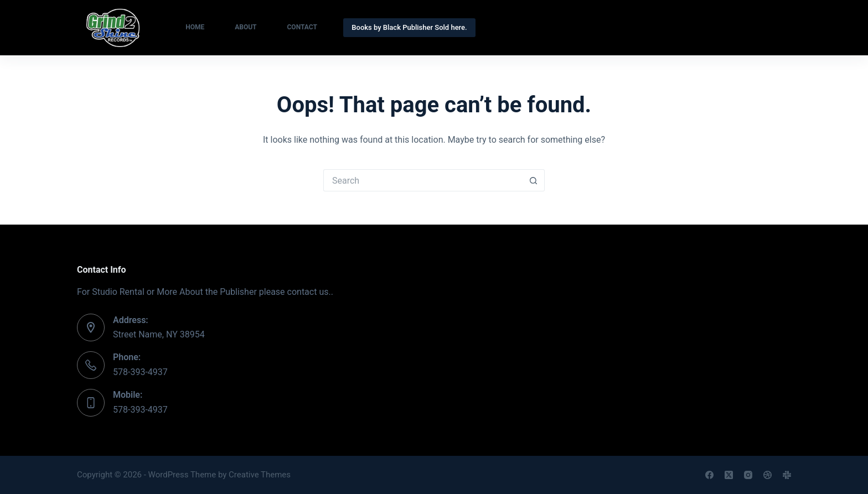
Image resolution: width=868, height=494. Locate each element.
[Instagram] (748, 475)
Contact (302, 27)
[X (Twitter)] (729, 475)
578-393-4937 (140, 372)
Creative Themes (260, 475)
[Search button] (534, 180)
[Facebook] (709, 475)
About (246, 27)
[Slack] (787, 475)
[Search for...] (423, 180)
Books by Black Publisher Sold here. (409, 27)
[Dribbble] (768, 475)
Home (195, 27)
